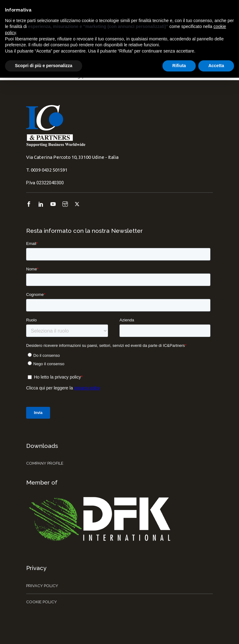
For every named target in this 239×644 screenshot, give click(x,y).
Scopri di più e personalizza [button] (44, 66)
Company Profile (45, 463)
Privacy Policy (42, 586)
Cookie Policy (42, 602)
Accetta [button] (216, 66)
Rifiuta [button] (179, 66)
